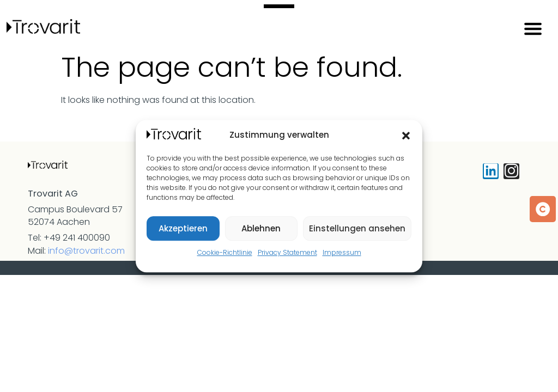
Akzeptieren (183, 228)
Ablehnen (261, 228)
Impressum (342, 252)
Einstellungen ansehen (357, 228)
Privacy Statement (287, 252)
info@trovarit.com (86, 251)
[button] (406, 136)
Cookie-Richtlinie (225, 252)
